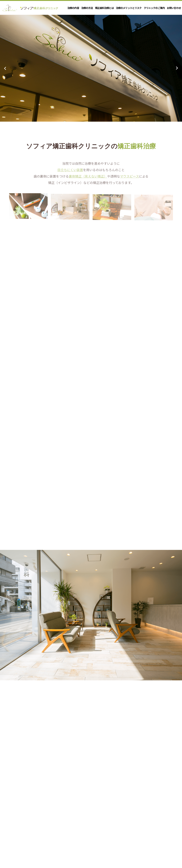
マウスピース (129, 180)
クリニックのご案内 (154, 8)
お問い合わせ (174, 8)
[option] (91, 68)
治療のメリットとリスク (129, 8)
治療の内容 (73, 8)
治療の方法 (87, 8)
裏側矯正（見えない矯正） (88, 180)
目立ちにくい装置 (70, 173)
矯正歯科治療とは (104, 8)
